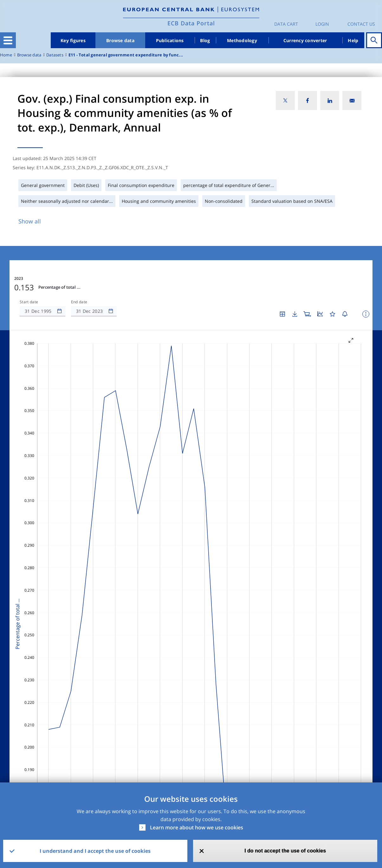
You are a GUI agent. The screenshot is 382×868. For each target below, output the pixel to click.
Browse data (120, 40)
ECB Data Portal (191, 23)
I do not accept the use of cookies (285, 851)
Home (6, 55)
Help (353, 40)
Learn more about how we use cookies (197, 827)
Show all (30, 221)
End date (79, 302)
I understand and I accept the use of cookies (95, 851)
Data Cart (286, 24)
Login (322, 24)
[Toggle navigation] (8, 40)
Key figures (73, 40)
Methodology (242, 40)
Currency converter (305, 40)
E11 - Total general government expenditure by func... (126, 55)
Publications (170, 40)
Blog (205, 40)
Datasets (55, 55)
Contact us (361, 24)
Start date (29, 302)
